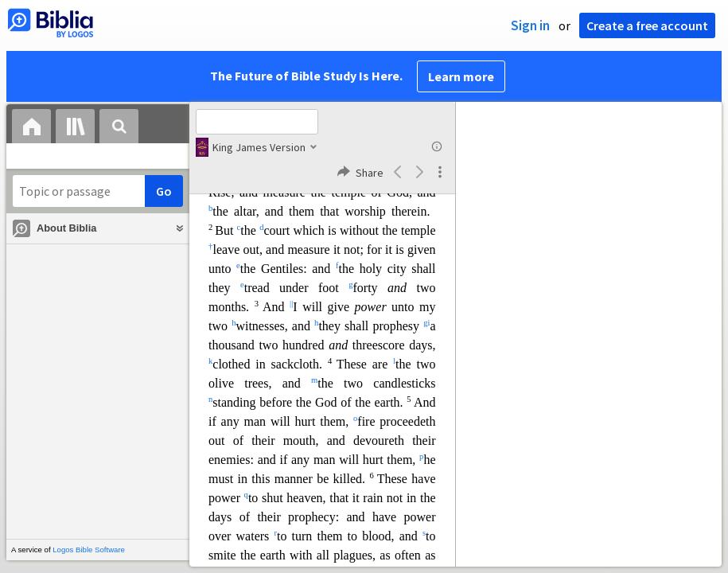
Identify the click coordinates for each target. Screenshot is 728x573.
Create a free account (647, 25)
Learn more (461, 76)
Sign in (530, 25)
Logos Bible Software (89, 550)
